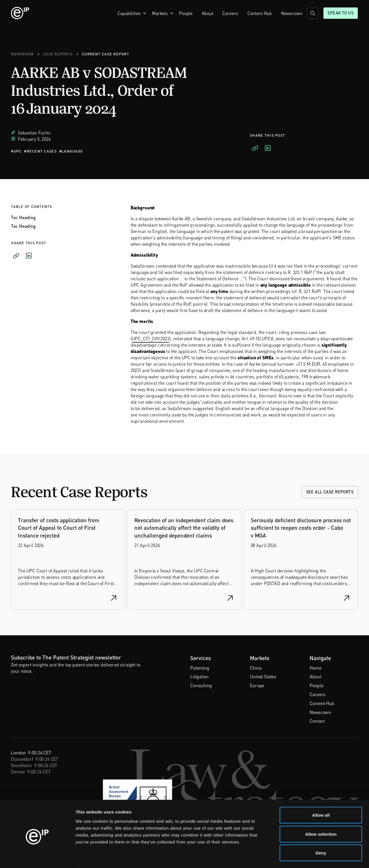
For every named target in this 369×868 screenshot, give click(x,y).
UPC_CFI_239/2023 (151, 339)
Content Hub (260, 13)
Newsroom (292, 13)
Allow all (321, 792)
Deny (321, 830)
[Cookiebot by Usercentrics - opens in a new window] (37, 857)
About (208, 13)
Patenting (200, 668)
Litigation (199, 677)
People (186, 13)
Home (315, 668)
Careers (230, 13)
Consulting (201, 685)
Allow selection (321, 811)
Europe (257, 685)
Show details (303, 857)
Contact (317, 721)
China (256, 668)
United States (263, 677)
